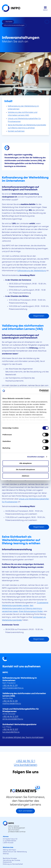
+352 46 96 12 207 (10, 730)
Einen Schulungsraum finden (31, 611)
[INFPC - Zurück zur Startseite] (13, 9)
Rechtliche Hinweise (10, 858)
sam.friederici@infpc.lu (13, 688)
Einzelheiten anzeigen (36, 457)
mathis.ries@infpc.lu (12, 704)
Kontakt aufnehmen (16, 131)
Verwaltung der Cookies (11, 860)
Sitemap (6, 854)
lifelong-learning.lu (9, 850)
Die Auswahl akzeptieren (25, 469)
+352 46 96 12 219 (10, 686)
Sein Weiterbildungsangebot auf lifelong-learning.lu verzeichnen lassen (22, 609)
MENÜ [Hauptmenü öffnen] (45, 10)
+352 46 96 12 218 (10, 701)
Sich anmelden (25, 811)
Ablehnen (25, 476)
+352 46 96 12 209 (10, 717)
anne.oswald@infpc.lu (13, 719)
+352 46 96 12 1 (26, 761)
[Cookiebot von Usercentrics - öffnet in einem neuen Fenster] (39, 391)
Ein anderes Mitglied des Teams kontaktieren (23, 737)
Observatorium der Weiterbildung (15, 852)
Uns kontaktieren (26, 765)
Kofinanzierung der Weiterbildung (32, 271)
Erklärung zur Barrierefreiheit (13, 864)
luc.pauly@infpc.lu (11, 732)
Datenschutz (7, 862)
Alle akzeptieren (25, 463)
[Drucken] (47, 22)
